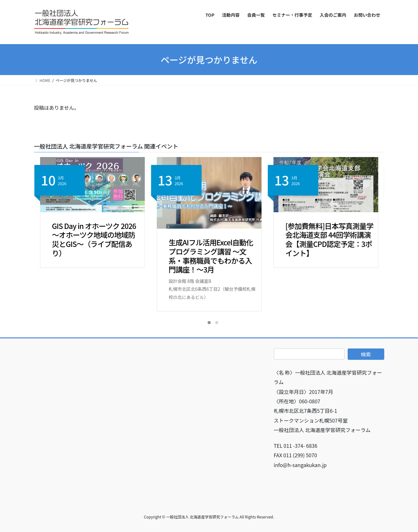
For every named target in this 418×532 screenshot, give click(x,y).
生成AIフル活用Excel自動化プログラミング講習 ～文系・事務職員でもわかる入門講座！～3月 (211, 256)
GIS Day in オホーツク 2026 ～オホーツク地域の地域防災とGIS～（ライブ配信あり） (94, 239)
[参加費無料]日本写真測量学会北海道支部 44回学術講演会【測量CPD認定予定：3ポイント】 (329, 239)
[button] (205, 323)
